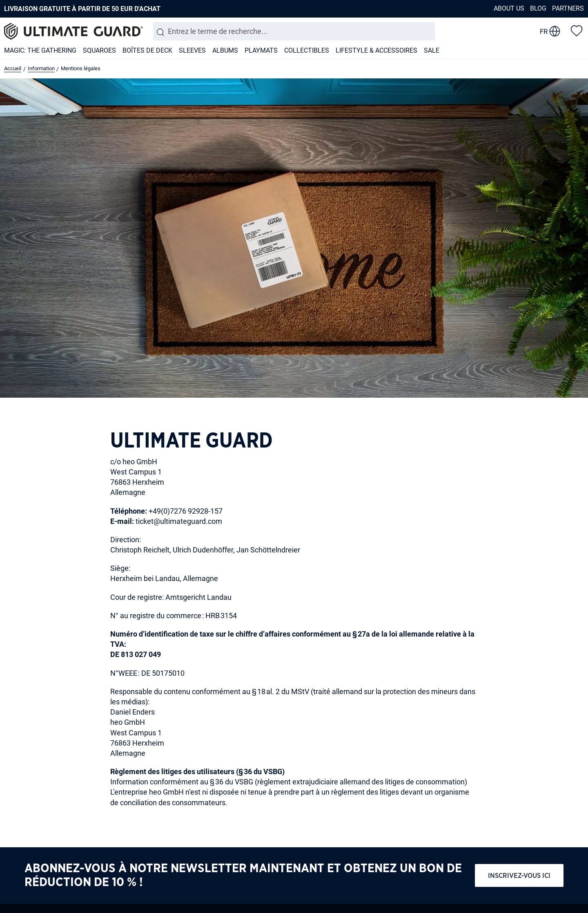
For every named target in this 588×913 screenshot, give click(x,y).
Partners (568, 8)
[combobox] (294, 31)
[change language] (550, 31)
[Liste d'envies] (577, 30)
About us (509, 8)
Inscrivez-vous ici (519, 876)
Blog (538, 8)
